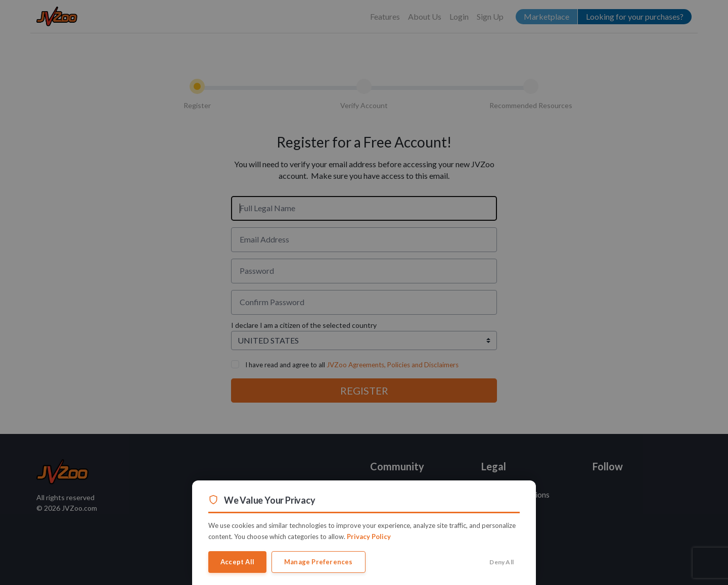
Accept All (237, 562)
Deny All (502, 562)
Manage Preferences (318, 562)
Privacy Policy (369, 537)
